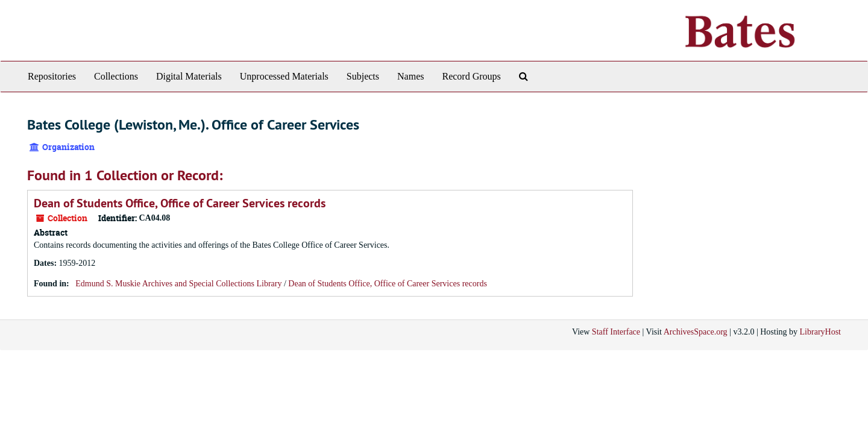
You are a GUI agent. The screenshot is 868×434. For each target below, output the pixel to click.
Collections (116, 76)
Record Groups (471, 76)
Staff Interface (616, 332)
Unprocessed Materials (284, 76)
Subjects (363, 76)
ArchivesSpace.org (696, 332)
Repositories (52, 76)
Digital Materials (189, 76)
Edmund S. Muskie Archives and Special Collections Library (178, 284)
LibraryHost (820, 332)
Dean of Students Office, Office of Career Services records (180, 203)
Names (410, 76)
